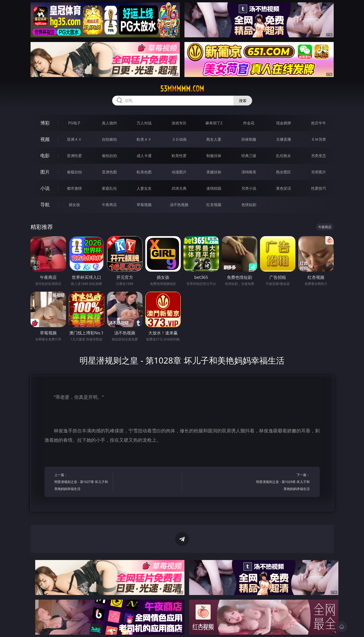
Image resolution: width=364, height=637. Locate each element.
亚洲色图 (109, 172)
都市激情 (74, 188)
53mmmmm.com (182, 89)
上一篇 (82, 482)
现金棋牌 (284, 123)
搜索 (243, 101)
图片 (45, 172)
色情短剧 (249, 205)
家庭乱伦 (109, 188)
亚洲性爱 (74, 156)
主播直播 (284, 139)
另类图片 (319, 172)
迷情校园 (214, 188)
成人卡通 (144, 156)
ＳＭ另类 (319, 139)
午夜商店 (109, 205)
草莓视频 (144, 205)
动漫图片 (179, 172)
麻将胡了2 (214, 123)
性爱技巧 (319, 188)
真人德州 (109, 123)
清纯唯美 (249, 172)
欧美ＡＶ (144, 139)
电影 (45, 156)
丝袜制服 (249, 139)
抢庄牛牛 (319, 123)
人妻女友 (144, 188)
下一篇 (282, 482)
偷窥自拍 (74, 172)
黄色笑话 (284, 188)
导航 (45, 205)
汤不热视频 (179, 205)
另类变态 (319, 156)
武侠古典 (179, 188)
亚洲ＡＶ (74, 139)
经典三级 (249, 156)
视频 (45, 139)
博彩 (45, 123)
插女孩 (74, 205)
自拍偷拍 (109, 139)
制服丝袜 (214, 156)
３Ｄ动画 (179, 139)
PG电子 (75, 123)
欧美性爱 (179, 156)
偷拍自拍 (109, 156)
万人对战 (144, 123)
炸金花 (249, 123)
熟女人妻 (214, 139)
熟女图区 (284, 172)
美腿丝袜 (214, 172)
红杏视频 (214, 205)
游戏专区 (179, 123)
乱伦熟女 (284, 156)
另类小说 (249, 188)
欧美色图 (144, 172)
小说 (45, 188)
